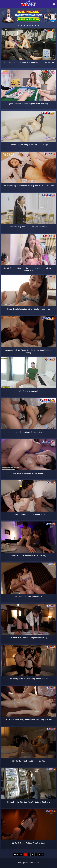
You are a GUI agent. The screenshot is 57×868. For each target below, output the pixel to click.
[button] (19, 26)
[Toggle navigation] (50, 4)
